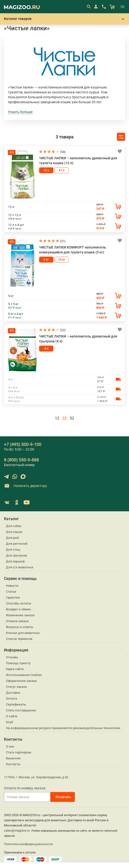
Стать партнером (19, 752)
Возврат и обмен (18, 609)
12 (57, 418)
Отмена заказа (17, 621)
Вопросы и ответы (20, 627)
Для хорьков (15, 561)
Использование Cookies (24, 675)
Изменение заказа (20, 615)
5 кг (46, 260)
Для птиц (13, 550)
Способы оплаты (19, 603)
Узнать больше (20, 112)
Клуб (9, 722)
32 (64, 418)
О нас (10, 746)
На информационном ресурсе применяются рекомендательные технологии (63, 728)
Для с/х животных (20, 567)
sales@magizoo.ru (17, 831)
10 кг (62, 260)
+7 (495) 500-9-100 (23, 444)
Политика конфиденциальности (28, 844)
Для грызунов (16, 555)
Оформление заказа (21, 681)
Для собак (14, 526)
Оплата (11, 699)
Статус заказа (16, 687)
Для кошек (14, 532)
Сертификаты (16, 704)
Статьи (11, 592)
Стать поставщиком (21, 710)
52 (72, 418)
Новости (12, 586)
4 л (46, 349)
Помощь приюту (18, 663)
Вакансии (13, 758)
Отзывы (12, 657)
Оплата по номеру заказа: (25, 788)
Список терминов (19, 639)
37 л (62, 170)
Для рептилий (17, 544)
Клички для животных (23, 633)
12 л (46, 170)
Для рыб (12, 538)
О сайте (12, 716)
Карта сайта (15, 669)
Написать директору (25, 486)
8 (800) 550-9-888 (21, 460)
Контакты (13, 764)
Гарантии (13, 597)
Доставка (13, 693)
